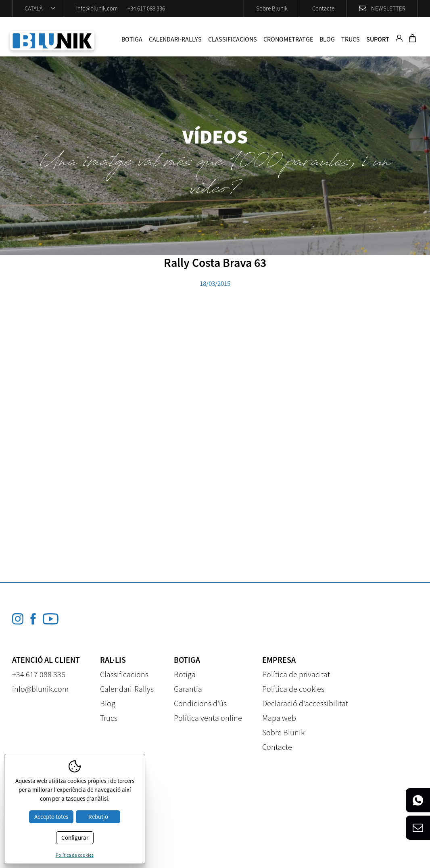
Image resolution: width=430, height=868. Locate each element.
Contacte (323, 8)
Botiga (132, 39)
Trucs (351, 39)
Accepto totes (51, 817)
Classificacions (233, 39)
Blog (327, 39)
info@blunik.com (97, 8)
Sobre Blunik (272, 8)
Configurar (75, 838)
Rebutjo (98, 817)
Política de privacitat (296, 674)
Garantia (188, 689)
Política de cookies (293, 689)
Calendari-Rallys (175, 39)
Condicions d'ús (200, 703)
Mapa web (279, 718)
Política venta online (208, 718)
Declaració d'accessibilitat (305, 703)
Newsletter (388, 8)
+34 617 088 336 (146, 8)
